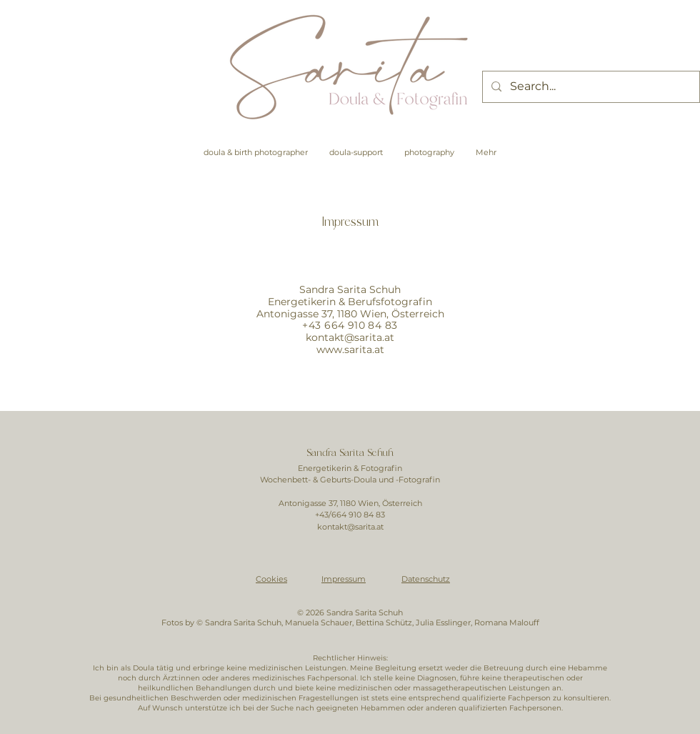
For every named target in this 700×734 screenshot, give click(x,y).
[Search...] (590, 87)
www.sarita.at (350, 349)
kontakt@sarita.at (350, 337)
